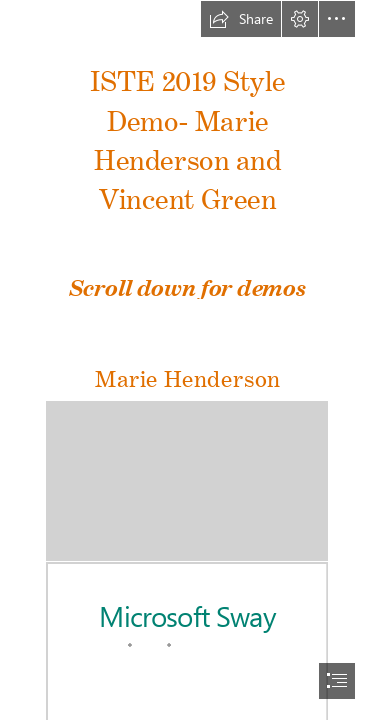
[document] (187, 360)
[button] (241, 19)
